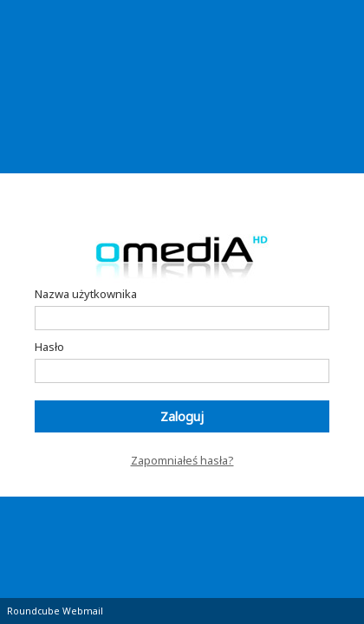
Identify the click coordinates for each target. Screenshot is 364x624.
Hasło (49, 347)
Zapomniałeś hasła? (182, 460)
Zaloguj (182, 416)
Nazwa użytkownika (86, 294)
